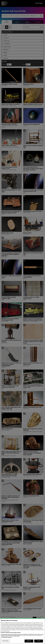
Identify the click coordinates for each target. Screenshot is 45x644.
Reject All (29, 641)
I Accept (39, 641)
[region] (22, 631)
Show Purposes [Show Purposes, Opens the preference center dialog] (6, 641)
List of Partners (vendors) (6, 638)
